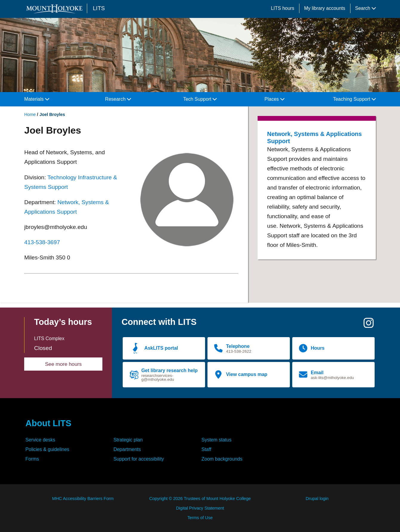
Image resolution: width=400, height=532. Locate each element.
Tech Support (200, 99)
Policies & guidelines (47, 449)
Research (118, 99)
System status (216, 440)
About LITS (48, 423)
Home (30, 114)
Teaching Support (354, 99)
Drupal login (317, 499)
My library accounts (325, 8)
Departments (127, 449)
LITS (99, 8)
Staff (206, 449)
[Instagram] (369, 325)
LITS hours (282, 8)
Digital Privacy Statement (200, 508)
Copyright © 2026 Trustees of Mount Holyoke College (200, 499)
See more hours (63, 364)
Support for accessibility (139, 459)
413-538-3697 (42, 242)
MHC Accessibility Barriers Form (83, 499)
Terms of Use (200, 518)
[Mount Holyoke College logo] (56, 9)
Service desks (40, 440)
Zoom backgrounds (222, 459)
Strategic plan (128, 440)
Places (274, 99)
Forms (32, 459)
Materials (37, 99)
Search (366, 8)
